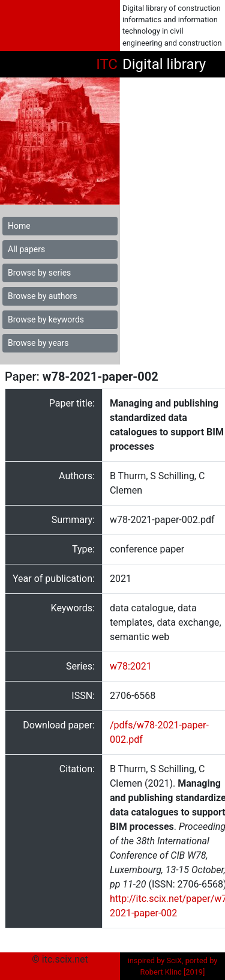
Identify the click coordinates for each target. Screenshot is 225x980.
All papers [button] (26, 249)
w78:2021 (131, 666)
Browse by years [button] (38, 343)
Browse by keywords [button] (46, 319)
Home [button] (19, 226)
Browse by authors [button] (42, 296)
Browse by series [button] (39, 273)
